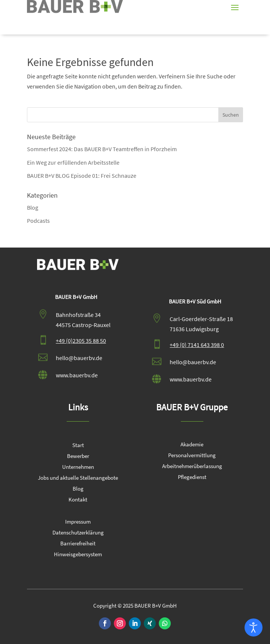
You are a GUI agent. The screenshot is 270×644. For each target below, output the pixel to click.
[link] (75, 7)
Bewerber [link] (78, 456)
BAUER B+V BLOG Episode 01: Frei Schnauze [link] (82, 176)
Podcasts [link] (38, 221)
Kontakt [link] (78, 500)
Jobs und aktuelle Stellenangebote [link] (78, 478)
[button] (235, 7)
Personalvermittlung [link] (192, 456)
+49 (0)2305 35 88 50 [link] (81, 341)
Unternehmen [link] (78, 467)
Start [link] (78, 446)
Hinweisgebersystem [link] (78, 555)
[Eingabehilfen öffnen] (254, 627)
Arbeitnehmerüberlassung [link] (192, 467)
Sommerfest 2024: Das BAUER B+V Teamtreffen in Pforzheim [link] (102, 149)
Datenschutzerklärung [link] (78, 533)
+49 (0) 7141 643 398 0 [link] (197, 345)
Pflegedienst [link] (192, 477)
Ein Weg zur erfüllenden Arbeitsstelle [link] (73, 162)
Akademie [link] (192, 445)
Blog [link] (33, 207)
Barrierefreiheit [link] (78, 544)
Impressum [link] (78, 522)
